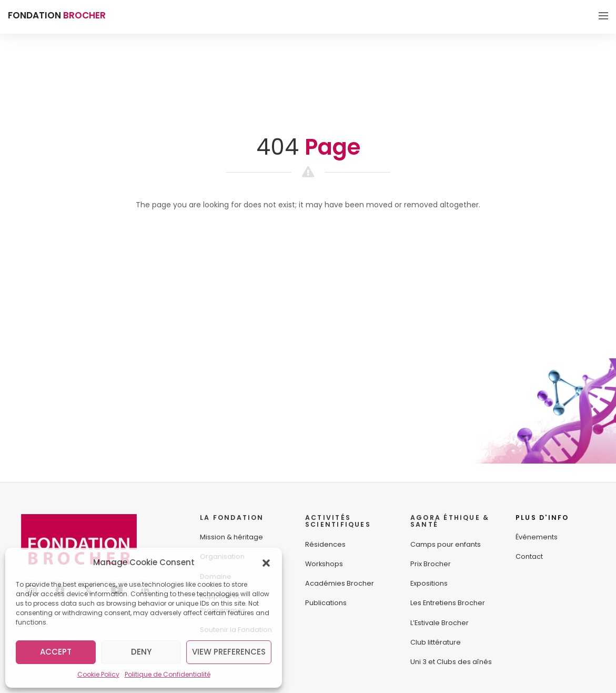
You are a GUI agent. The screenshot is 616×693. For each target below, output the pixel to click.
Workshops (324, 564)
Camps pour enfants (446, 544)
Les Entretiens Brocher (448, 603)
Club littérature (436, 642)
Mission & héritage (231, 537)
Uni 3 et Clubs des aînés (451, 662)
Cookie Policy (98, 674)
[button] (266, 563)
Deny (141, 652)
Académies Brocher (340, 583)
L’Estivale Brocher (440, 623)
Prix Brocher (431, 564)
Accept (56, 652)
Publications (326, 603)
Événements (537, 537)
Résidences (325, 544)
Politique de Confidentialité (168, 674)
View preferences (229, 652)
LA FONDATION (232, 518)
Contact (529, 556)
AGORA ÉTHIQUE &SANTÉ (450, 521)
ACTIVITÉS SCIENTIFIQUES (338, 521)
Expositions (429, 583)
